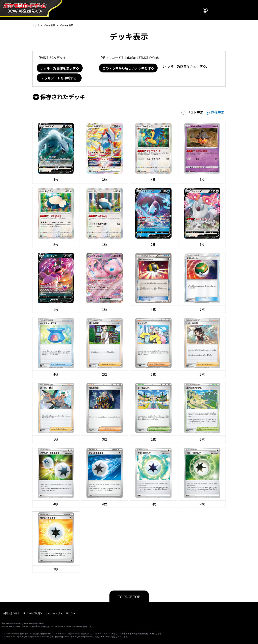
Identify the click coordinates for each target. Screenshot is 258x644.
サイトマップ (53, 613)
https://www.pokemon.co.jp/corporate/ (91, 636)
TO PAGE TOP (129, 597)
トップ (36, 25)
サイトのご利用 (31, 613)
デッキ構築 (49, 25)
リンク (69, 613)
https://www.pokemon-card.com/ (34, 636)
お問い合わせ (10, 613)
